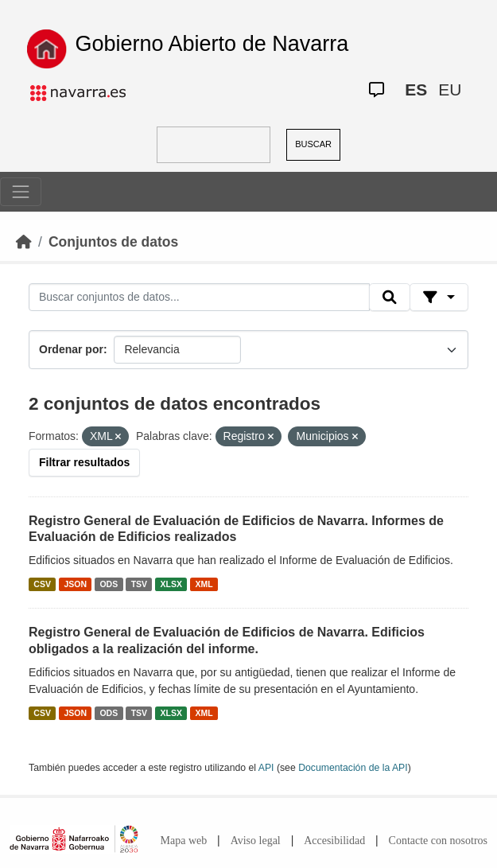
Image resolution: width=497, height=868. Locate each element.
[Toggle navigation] (21, 192)
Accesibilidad (334, 841)
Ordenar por (71, 349)
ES (416, 90)
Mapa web (184, 841)
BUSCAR (313, 144)
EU (450, 90)
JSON (75, 584)
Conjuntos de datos (113, 242)
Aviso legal (256, 841)
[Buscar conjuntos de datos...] (199, 298)
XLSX (171, 584)
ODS (109, 584)
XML (204, 584)
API (266, 768)
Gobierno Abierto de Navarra (212, 44)
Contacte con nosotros (438, 841)
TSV (139, 584)
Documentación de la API (353, 768)
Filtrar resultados (84, 462)
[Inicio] (24, 242)
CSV (42, 584)
